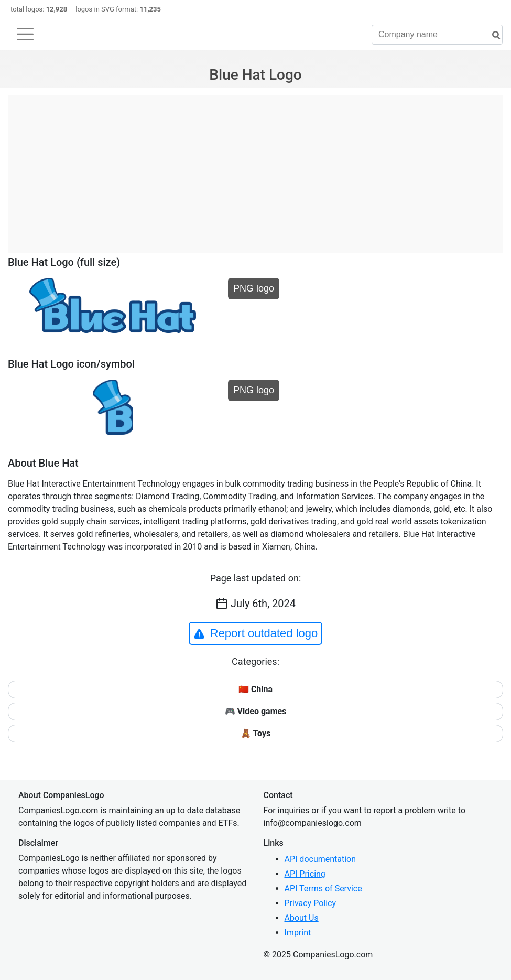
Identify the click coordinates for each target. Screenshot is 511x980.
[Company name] (437, 35)
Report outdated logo (256, 633)
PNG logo (254, 288)
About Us (302, 918)
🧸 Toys (255, 733)
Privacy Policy (311, 903)
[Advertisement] (255, 169)
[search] (492, 35)
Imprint (298, 933)
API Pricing (305, 874)
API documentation (320, 859)
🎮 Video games (256, 711)
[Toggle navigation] (25, 34)
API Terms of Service (323, 889)
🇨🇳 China (255, 689)
